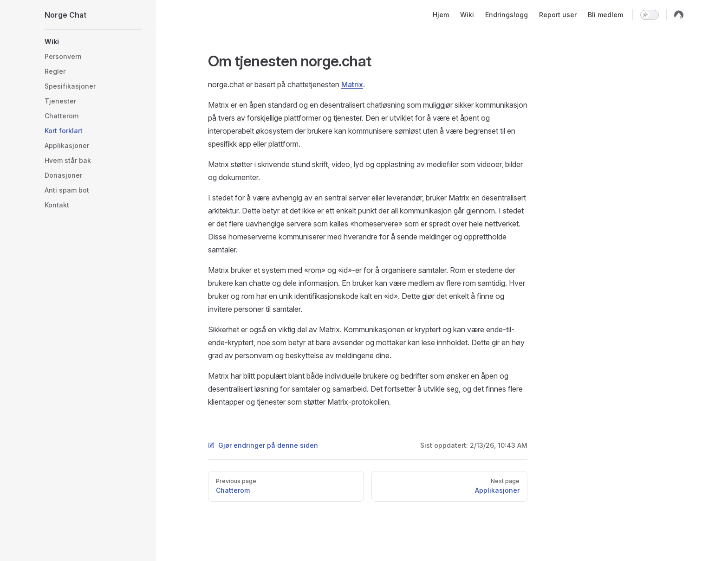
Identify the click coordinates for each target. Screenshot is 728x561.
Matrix (352, 84)
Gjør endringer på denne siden (263, 445)
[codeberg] (679, 15)
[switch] (650, 15)
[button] (93, 42)
